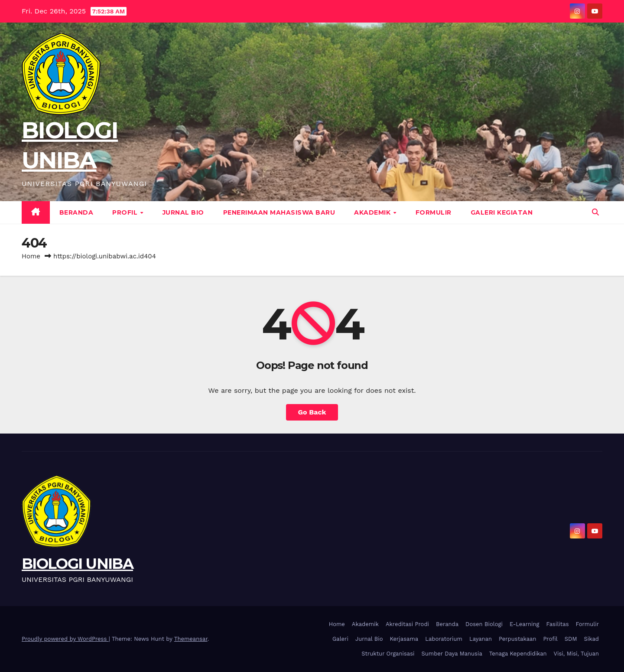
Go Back (312, 412)
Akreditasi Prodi (407, 624)
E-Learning (525, 624)
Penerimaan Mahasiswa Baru (279, 212)
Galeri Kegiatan (502, 212)
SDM (571, 639)
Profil (126, 212)
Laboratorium (444, 639)
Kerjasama (404, 639)
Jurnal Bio (183, 212)
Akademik (373, 212)
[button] (595, 212)
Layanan (481, 639)
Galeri (340, 639)
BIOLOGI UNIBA (77, 564)
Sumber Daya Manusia (452, 654)
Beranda (76, 212)
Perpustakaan (517, 639)
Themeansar (191, 639)
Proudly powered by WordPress (65, 639)
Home (31, 256)
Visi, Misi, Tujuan (576, 654)
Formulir (434, 212)
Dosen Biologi (484, 624)
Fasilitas (557, 624)
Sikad (591, 639)
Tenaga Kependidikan (518, 654)
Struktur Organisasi (388, 654)
